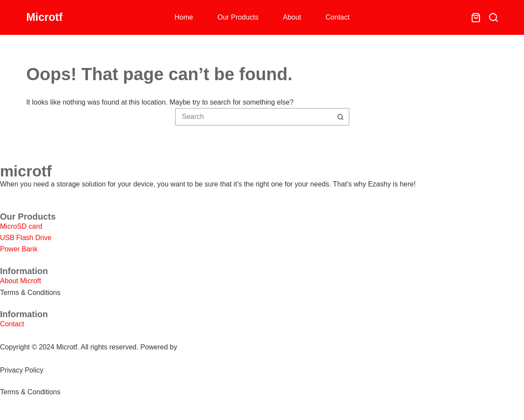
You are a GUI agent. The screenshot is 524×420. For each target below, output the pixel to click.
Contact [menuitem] (337, 17)
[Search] (494, 17)
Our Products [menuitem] (238, 17)
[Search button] (341, 117)
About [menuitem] (292, 17)
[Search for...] (254, 117)
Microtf (44, 17)
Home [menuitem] (184, 17)
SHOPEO (194, 347)
